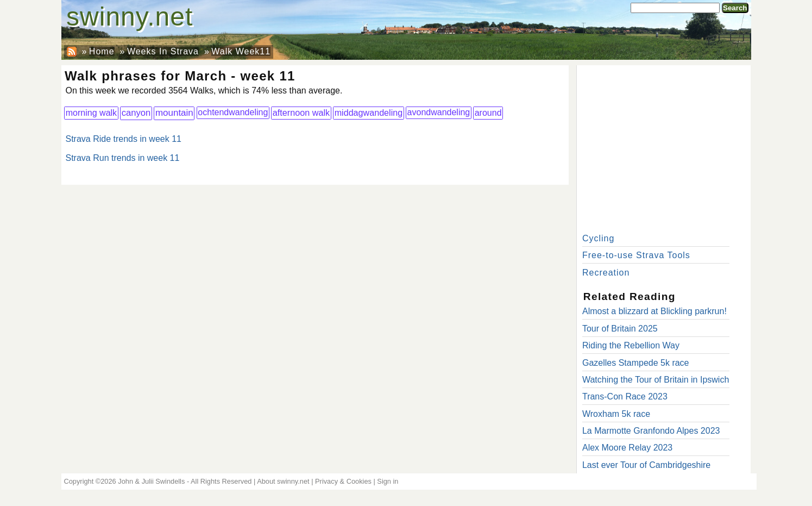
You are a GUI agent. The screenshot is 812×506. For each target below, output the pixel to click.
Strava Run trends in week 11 (123, 158)
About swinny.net (283, 481)
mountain (174, 113)
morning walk (91, 113)
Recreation (606, 273)
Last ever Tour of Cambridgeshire (646, 465)
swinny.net (130, 17)
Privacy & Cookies (343, 481)
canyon (136, 113)
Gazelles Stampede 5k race (636, 363)
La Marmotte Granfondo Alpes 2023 (651, 431)
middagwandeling (369, 113)
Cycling (598, 238)
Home (102, 51)
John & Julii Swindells (151, 481)
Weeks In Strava (163, 51)
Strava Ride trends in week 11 (124, 139)
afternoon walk (301, 113)
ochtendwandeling (233, 112)
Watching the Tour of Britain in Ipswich (656, 380)
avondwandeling (439, 112)
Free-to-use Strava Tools (636, 255)
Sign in (388, 481)
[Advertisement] (664, 147)
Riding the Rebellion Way (631, 345)
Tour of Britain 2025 (620, 329)
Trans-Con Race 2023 (625, 396)
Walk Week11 (241, 51)
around (488, 113)
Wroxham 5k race (616, 414)
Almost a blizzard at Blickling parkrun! (654, 311)
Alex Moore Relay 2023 (627, 448)
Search (735, 8)
